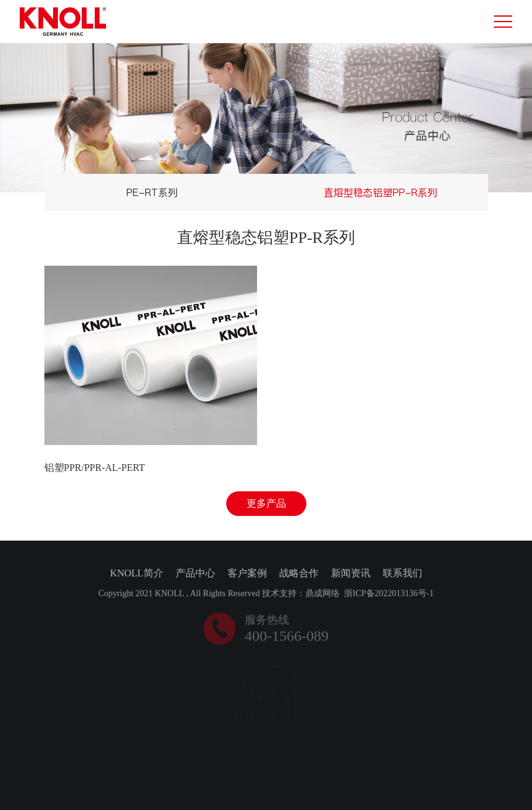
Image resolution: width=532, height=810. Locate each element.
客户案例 (247, 574)
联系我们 (403, 574)
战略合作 (299, 574)
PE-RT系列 (152, 192)
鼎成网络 (322, 595)
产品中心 (195, 574)
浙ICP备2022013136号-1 (389, 595)
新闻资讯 (351, 574)
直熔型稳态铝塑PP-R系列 (380, 192)
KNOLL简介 (136, 574)
